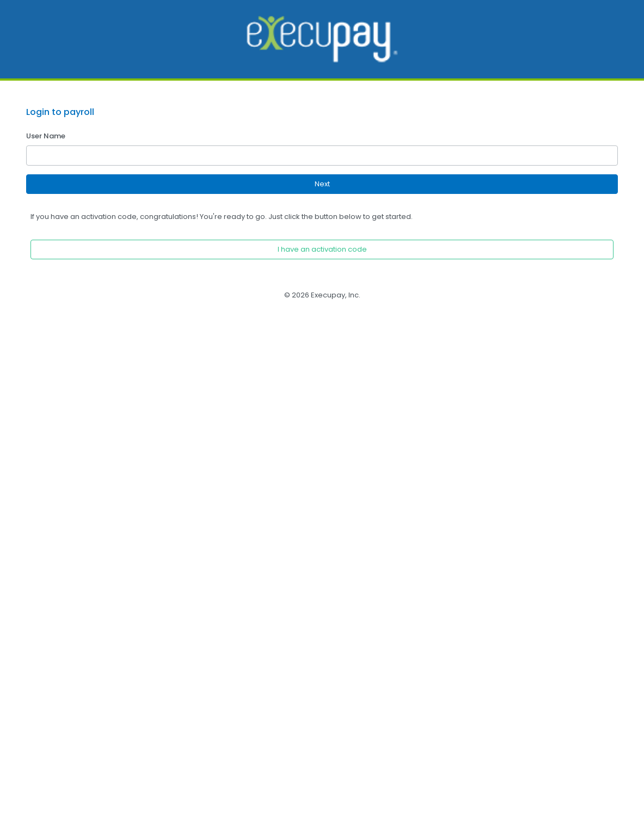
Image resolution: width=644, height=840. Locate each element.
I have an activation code (322, 249)
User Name (46, 136)
